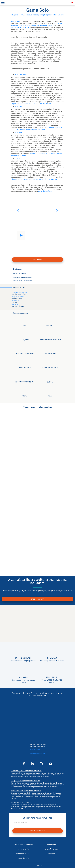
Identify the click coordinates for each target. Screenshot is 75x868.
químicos (52, 25)
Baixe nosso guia (38, 599)
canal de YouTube (45, 191)
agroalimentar (42, 25)
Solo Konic (19, 106)
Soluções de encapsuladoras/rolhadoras (25, 781)
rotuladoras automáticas (20, 27)
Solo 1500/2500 (21, 74)
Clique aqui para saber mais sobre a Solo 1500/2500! (31, 104)
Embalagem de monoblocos (21, 803)
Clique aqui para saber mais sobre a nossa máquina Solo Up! (34, 179)
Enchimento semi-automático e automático (26, 771)
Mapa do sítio (23, 858)
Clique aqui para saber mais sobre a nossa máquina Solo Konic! (36, 128)
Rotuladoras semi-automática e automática (26, 791)
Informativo (52, 845)
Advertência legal (52, 849)
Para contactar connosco (23, 845)
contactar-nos (37, 260)
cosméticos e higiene (28, 25)
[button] (18, 211)
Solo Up (18, 158)
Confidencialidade (23, 854)
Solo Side (19, 132)
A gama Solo (15, 21)
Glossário (52, 854)
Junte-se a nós (23, 849)
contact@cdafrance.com (38, 754)
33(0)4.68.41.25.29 (35, 750)
